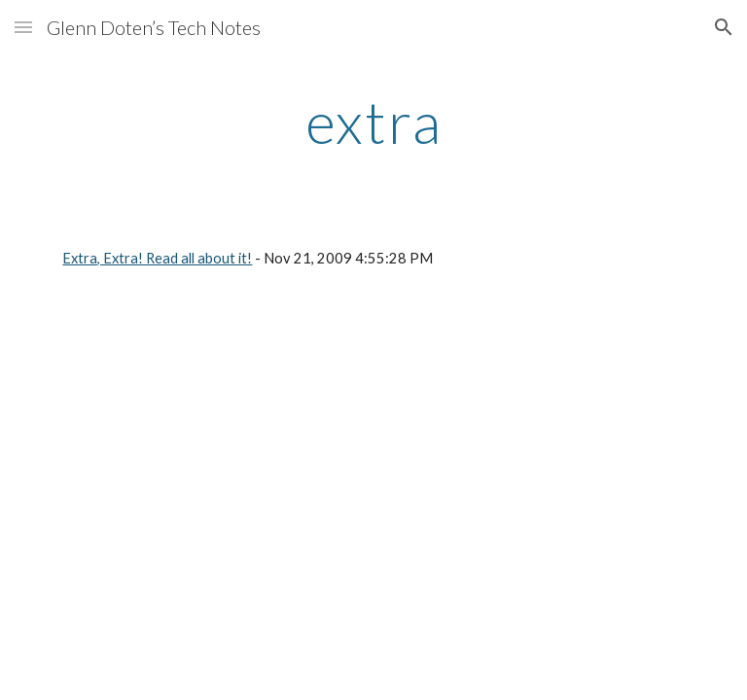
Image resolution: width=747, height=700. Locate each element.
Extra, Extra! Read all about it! (157, 258)
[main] (373, 122)
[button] (23, 27)
